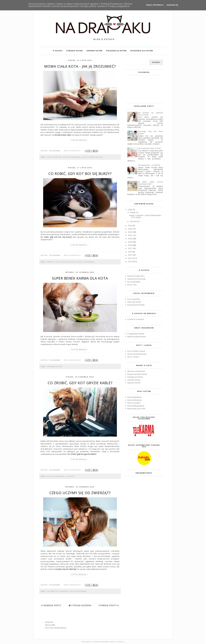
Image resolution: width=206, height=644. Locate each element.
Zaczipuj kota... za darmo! (149, 165)
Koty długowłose (134, 397)
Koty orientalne (134, 403)
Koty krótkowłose (135, 400)
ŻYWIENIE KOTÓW (75, 51)
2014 (130, 258)
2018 (130, 245)
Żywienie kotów (54, 366)
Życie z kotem (133, 357)
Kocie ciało (132, 285)
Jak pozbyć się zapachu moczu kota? (151, 114)
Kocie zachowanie (72, 157)
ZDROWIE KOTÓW (94, 51)
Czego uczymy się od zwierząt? (80, 493)
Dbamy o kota (53, 262)
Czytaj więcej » (79, 140)
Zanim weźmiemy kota (137, 354)
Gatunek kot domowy (57, 591)
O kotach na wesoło (136, 319)
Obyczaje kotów (134, 302)
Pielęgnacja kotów (135, 377)
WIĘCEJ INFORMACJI (155, 5)
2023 (130, 229)
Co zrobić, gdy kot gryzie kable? (80, 383)
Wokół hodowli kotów (137, 337)
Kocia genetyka (54, 157)
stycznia (134, 221)
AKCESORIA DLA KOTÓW (142, 51)
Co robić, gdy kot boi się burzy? (80, 174)
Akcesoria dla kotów (136, 371)
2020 (130, 239)
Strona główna (81, 605)
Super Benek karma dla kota (80, 278)
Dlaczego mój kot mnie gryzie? (151, 132)
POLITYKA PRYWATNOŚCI (56, 628)
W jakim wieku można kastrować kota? (151, 183)
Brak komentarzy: (73, 151)
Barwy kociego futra (136, 276)
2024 (130, 226)
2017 (130, 248)
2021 (130, 235)
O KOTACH (58, 51)
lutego (133, 212)
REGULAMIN (50, 625)
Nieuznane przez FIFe (136, 409)
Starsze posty (108, 605)
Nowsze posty (52, 605)
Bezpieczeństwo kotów (137, 374)
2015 (130, 255)
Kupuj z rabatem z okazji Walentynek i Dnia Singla (145, 216)
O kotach (70, 476)
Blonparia (120, 642)
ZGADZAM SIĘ (172, 5)
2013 (130, 262)
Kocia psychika (69, 262)
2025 (130, 210)
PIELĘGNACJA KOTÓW (116, 51)
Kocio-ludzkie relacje (92, 157)
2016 (130, 252)
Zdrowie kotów (134, 380)
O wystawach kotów (136, 334)
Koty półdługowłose (136, 406)
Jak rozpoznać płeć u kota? (150, 148)
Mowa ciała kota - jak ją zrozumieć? (80, 66)
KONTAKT (49, 622)
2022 (130, 232)
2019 (130, 242)
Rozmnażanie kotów (136, 305)
